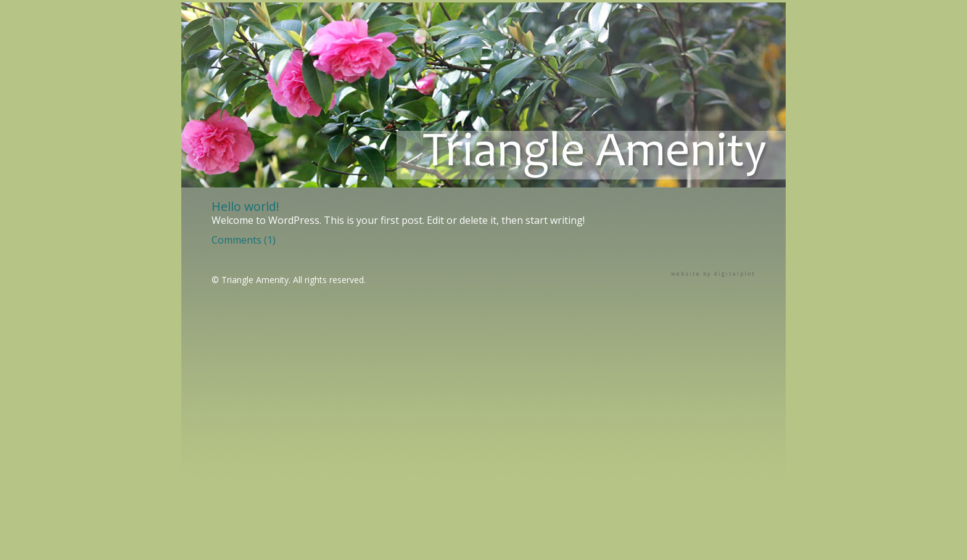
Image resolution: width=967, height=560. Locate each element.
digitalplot (735, 274)
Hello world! (245, 206)
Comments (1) (244, 240)
